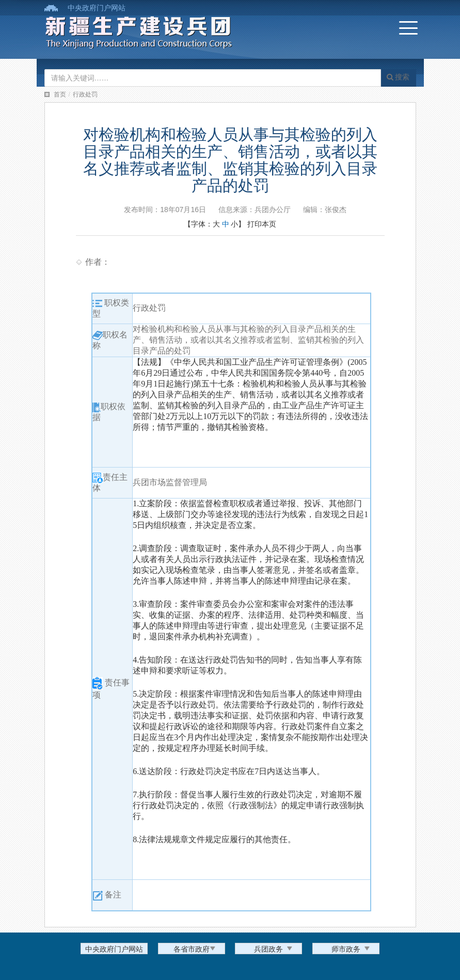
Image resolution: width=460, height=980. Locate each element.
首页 (60, 94)
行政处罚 (85, 94)
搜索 (398, 77)
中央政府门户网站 (97, 8)
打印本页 (262, 224)
